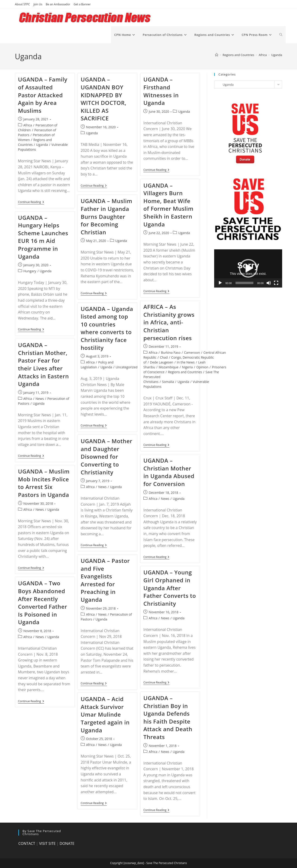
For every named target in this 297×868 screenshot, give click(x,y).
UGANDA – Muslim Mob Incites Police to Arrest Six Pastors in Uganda (44, 483)
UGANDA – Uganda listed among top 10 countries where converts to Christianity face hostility (107, 328)
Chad (164, 357)
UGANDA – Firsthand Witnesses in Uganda (161, 91)
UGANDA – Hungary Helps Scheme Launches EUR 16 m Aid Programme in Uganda (43, 237)
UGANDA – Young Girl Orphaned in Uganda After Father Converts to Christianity (170, 588)
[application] (248, 268)
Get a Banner (82, 4)
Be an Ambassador (58, 4)
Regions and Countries (185, 372)
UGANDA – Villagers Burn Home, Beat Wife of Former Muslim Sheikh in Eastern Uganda (168, 205)
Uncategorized (126, 367)
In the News (186, 362)
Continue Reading (31, 202)
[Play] (220, 283)
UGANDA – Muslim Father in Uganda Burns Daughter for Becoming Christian (107, 216)
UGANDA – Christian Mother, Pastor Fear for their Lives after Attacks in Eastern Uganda (44, 364)
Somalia (168, 382)
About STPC (22, 4)
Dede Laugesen (161, 362)
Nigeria (187, 367)
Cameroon (192, 353)
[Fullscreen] (276, 283)
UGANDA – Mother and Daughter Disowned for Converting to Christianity (107, 456)
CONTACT (27, 843)
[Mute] (269, 283)
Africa (28, 125)
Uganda (277, 55)
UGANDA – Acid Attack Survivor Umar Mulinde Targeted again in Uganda (105, 714)
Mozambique (169, 367)
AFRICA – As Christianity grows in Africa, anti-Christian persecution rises (169, 322)
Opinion (202, 367)
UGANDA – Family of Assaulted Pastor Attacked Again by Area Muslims (43, 95)
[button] (248, 268)
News (40, 399)
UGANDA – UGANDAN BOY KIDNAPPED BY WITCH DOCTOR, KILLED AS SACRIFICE (104, 99)
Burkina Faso (171, 353)
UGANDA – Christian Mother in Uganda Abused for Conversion (169, 472)
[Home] (217, 55)
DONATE (67, 843)
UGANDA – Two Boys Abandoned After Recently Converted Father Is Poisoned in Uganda (43, 603)
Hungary (30, 271)
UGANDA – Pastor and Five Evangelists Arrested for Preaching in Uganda (105, 580)
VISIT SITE (47, 843)
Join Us (38, 4)
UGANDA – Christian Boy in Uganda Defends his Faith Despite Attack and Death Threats (168, 717)
